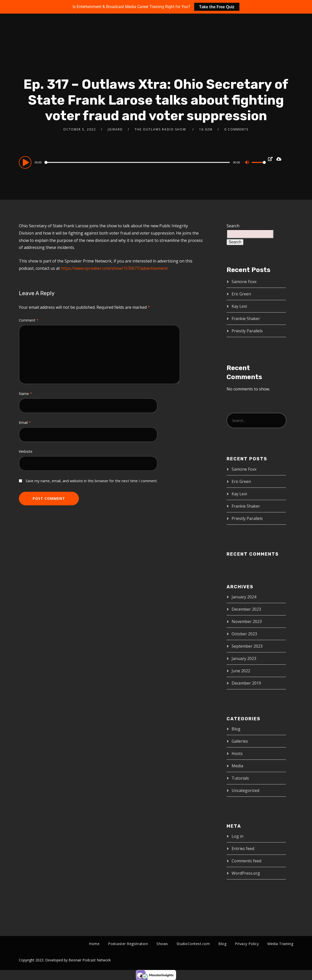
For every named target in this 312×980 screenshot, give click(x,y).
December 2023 (246, 609)
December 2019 (246, 683)
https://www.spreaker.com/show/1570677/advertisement (114, 268)
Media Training (280, 944)
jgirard (115, 129)
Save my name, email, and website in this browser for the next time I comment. (92, 481)
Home (94, 944)
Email (25, 422)
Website (26, 451)
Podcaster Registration (128, 944)
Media (237, 766)
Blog (236, 729)
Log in (238, 836)
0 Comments (236, 129)
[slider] (138, 162)
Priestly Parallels (247, 331)
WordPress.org (246, 873)
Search (233, 226)
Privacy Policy (247, 944)
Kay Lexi (239, 306)
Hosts (237, 753)
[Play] (26, 162)
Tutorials (240, 778)
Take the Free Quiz (217, 7)
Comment (29, 320)
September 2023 (247, 646)
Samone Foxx (244, 282)
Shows (162, 944)
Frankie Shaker (246, 319)
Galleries (240, 741)
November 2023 (247, 621)
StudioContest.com (193, 944)
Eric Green (241, 294)
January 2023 (244, 658)
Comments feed (246, 861)
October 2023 (244, 634)
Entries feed (243, 849)
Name (25, 394)
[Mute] (248, 163)
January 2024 (244, 597)
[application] (142, 162)
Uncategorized (245, 790)
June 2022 (241, 671)
